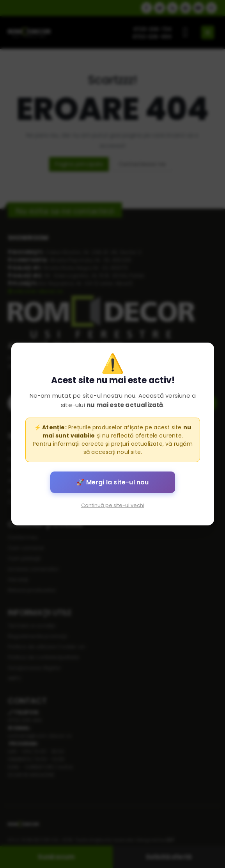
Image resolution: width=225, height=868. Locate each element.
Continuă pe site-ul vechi (113, 505)
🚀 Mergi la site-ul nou (112, 482)
